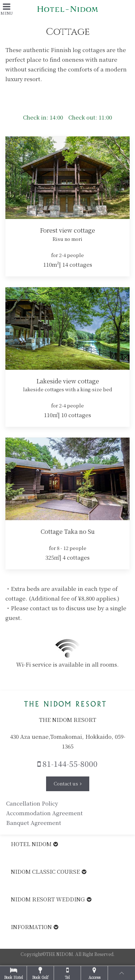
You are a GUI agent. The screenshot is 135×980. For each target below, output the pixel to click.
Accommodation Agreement (44, 813)
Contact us (66, 783)
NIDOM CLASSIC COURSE (45, 871)
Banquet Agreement (34, 823)
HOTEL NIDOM (31, 844)
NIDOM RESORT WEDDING (48, 899)
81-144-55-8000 (67, 764)
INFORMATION (31, 927)
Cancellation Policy (32, 803)
